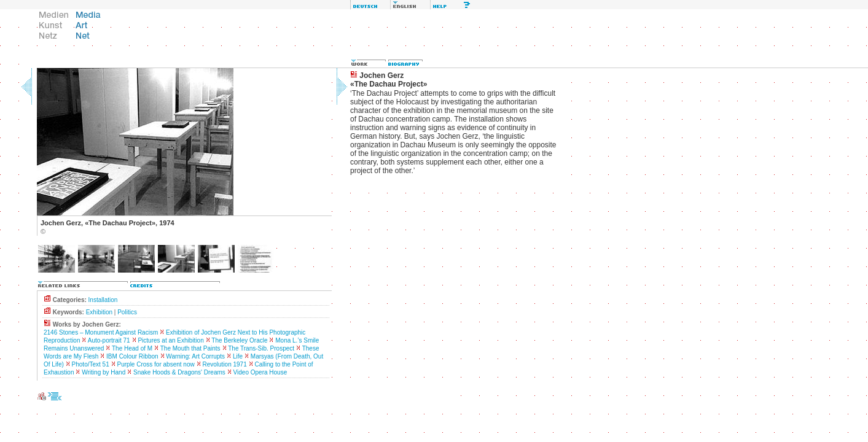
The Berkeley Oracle (239, 340)
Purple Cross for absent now (156, 364)
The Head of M (132, 348)
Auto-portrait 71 (109, 340)
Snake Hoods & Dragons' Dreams (179, 372)
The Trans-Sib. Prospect (261, 348)
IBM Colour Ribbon (132, 356)
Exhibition (99, 312)
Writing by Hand (104, 372)
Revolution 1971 (224, 364)
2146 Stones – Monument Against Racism (101, 332)
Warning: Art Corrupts (195, 356)
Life (238, 356)
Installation (103, 300)
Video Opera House (260, 372)
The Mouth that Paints (190, 348)
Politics (127, 312)
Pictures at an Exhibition (170, 340)
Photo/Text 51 (91, 364)
